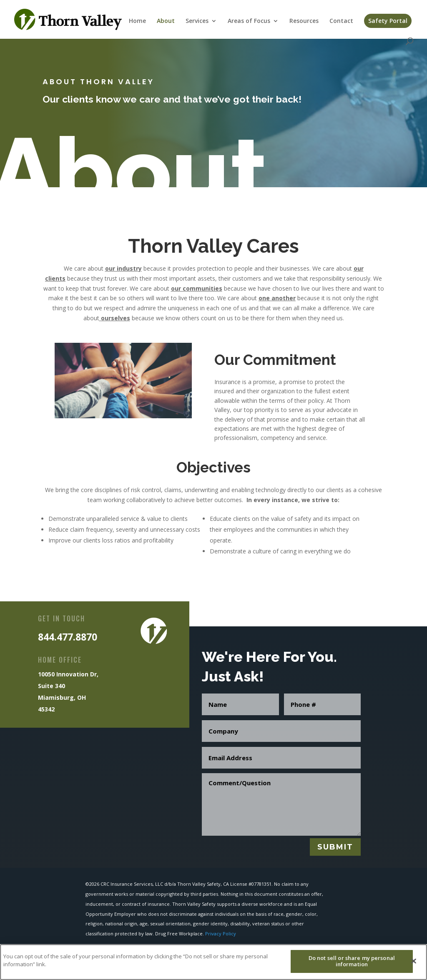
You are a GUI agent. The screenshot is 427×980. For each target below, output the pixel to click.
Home (137, 21)
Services (197, 21)
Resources (304, 21)
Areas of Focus (249, 21)
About (166, 21)
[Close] (414, 966)
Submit (335, 847)
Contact (341, 21)
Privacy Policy (221, 934)
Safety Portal (388, 21)
